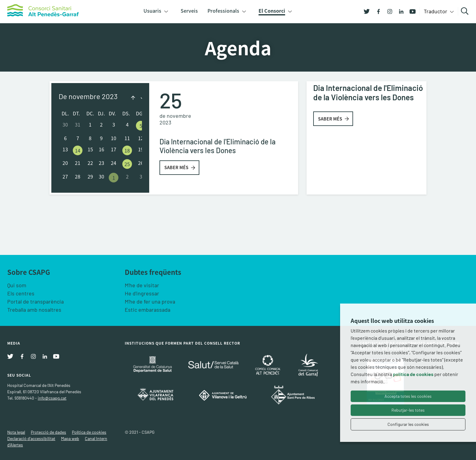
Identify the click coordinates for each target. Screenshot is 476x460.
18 (127, 150)
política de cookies (413, 374)
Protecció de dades (48, 432)
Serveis (189, 11)
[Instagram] (388, 11)
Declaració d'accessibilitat (31, 438)
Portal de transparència (35, 301)
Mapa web (70, 438)
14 (78, 150)
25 (127, 164)
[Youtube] (410, 11)
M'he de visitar (142, 285)
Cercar (466, 11)
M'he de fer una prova (150, 301)
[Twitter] (367, 11)
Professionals (223, 11)
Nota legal (16, 432)
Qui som (17, 285)
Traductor (436, 11)
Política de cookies (89, 432)
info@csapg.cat (52, 398)
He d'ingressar (142, 293)
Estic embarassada (148, 310)
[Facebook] (376, 11)
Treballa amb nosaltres (34, 310)
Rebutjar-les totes (408, 410)
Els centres (21, 293)
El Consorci (272, 11)
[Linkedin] (399, 11)
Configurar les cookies (408, 424)
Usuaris (152, 11)
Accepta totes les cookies (408, 396)
